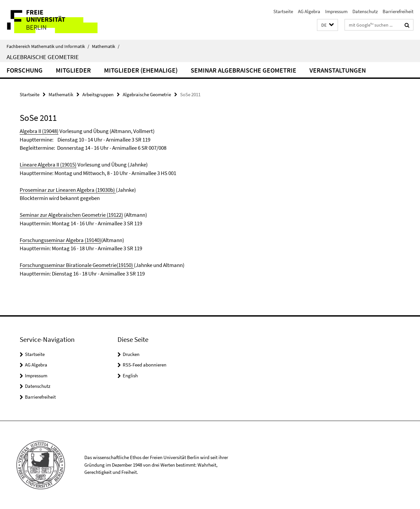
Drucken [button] (131, 354)
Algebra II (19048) (39, 131)
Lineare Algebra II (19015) (48, 165)
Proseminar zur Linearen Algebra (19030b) (68, 190)
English (130, 376)
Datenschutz (365, 11)
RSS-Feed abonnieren (145, 365)
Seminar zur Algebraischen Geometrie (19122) (71, 215)
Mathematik (106, 46)
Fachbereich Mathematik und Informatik (48, 46)
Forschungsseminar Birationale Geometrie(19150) (77, 265)
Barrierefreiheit (398, 11)
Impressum (336, 11)
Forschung (25, 70)
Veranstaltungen (338, 70)
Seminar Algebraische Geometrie (243, 70)
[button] (327, 25)
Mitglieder (73, 70)
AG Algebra (309, 11)
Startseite (283, 11)
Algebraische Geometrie (43, 57)
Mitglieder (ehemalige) (141, 70)
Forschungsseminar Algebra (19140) (60, 240)
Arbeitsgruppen (98, 94)
